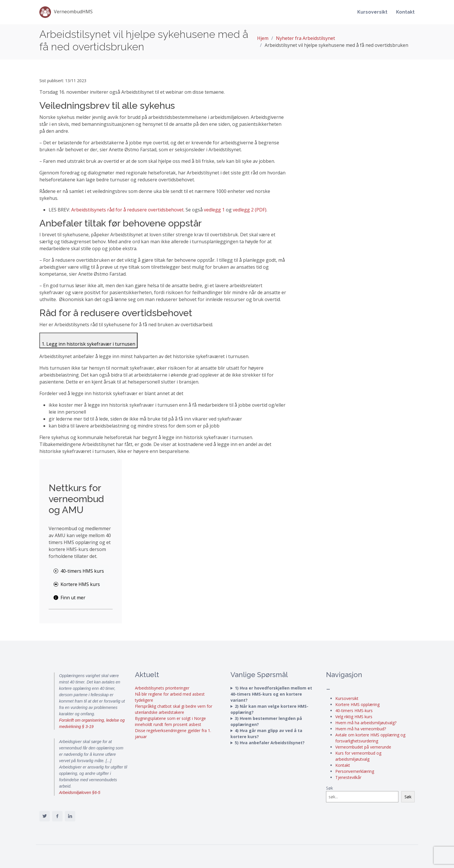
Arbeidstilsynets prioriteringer (162, 688)
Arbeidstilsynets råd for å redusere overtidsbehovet (127, 210)
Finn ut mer (69, 598)
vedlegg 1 (214, 210)
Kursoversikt (372, 12)
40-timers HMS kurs (79, 571)
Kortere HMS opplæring (357, 704)
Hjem (263, 38)
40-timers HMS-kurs (354, 711)
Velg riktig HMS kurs (354, 717)
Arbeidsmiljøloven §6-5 (80, 793)
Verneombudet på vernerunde (363, 747)
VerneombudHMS (66, 12)
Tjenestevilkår (348, 777)
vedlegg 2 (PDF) (250, 210)
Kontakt (405, 12)
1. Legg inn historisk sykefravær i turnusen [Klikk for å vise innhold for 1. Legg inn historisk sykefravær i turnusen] (88, 344)
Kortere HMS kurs (77, 584)
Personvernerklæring (355, 771)
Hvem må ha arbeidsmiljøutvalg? (366, 723)
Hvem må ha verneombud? (361, 729)
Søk (329, 788)
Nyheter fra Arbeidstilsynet (305, 38)
